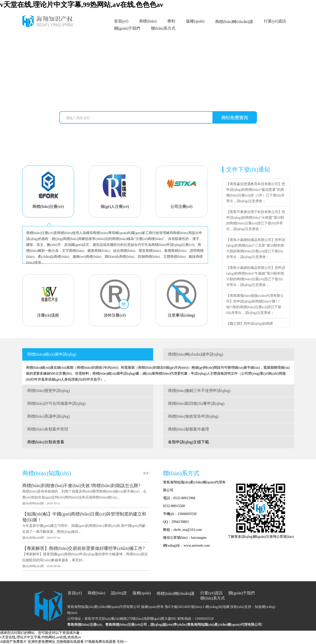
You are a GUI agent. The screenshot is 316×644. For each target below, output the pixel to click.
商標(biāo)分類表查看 (46, 442)
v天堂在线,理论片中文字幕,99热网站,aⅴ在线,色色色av (82, 5)
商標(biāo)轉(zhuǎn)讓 (234, 22)
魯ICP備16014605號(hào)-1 (185, 607)
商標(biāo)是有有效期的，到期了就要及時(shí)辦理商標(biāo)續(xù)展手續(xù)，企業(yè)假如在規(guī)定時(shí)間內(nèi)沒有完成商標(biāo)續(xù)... (86, 494)
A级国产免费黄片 (13, 642)
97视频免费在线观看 (100, 642)
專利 (171, 21)
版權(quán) (195, 21)
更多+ (147, 473)
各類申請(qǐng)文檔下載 (189, 442)
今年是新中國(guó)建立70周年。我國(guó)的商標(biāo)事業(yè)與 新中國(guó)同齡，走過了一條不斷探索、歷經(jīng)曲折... (86, 525)
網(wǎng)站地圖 (217, 607)
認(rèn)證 (119, 593)
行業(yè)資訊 (275, 21)
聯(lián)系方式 (163, 28)
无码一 (122, 642)
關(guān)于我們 (127, 28)
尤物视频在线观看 (70, 642)
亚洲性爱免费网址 (42, 642)
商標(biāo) (148, 21)
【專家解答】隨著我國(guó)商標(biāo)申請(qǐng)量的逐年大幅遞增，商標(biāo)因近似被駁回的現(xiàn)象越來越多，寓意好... (86, 557)
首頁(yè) (121, 21)
